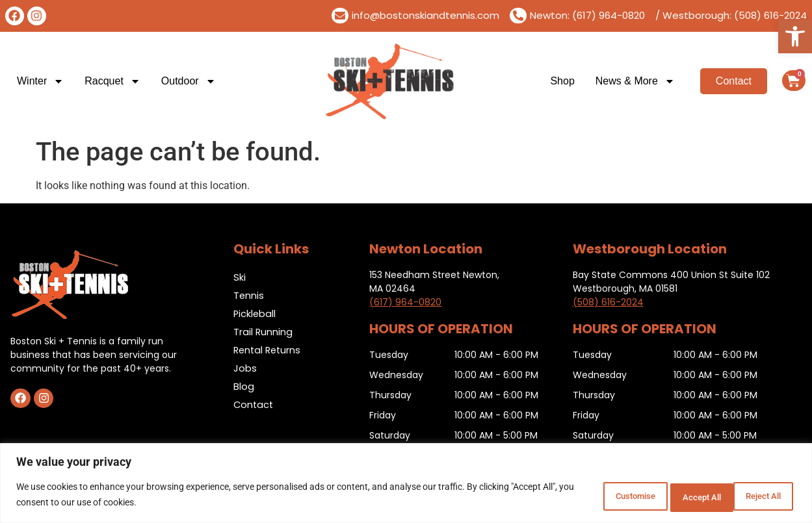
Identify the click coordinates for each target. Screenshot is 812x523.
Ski (240, 277)
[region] (406, 484)
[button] (795, 36)
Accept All (756, 496)
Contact (254, 404)
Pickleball (255, 313)
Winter (40, 81)
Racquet (112, 81)
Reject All (673, 496)
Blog (244, 386)
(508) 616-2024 (608, 302)
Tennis (249, 295)
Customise (588, 496)
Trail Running (263, 332)
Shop (562, 81)
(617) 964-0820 (405, 302)
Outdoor (189, 81)
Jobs (245, 368)
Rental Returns (269, 350)
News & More (635, 81)
